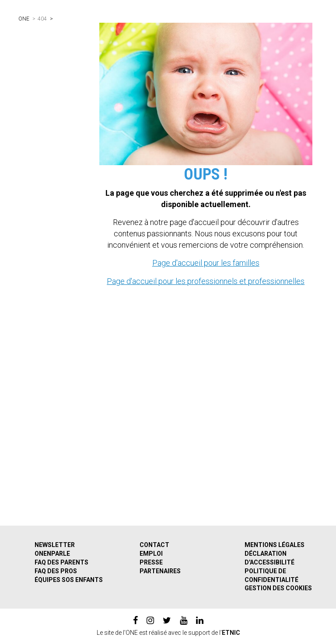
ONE (24, 19)
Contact (154, 545)
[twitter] (167, 621)
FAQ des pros (56, 571)
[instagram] (150, 621)
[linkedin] (200, 621)
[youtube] (184, 621)
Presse (151, 562)
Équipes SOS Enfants (69, 580)
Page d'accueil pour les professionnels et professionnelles (206, 281)
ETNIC (231, 633)
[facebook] (135, 621)
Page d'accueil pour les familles (206, 263)
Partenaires (160, 571)
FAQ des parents (61, 562)
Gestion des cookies (278, 588)
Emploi (151, 554)
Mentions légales (275, 545)
